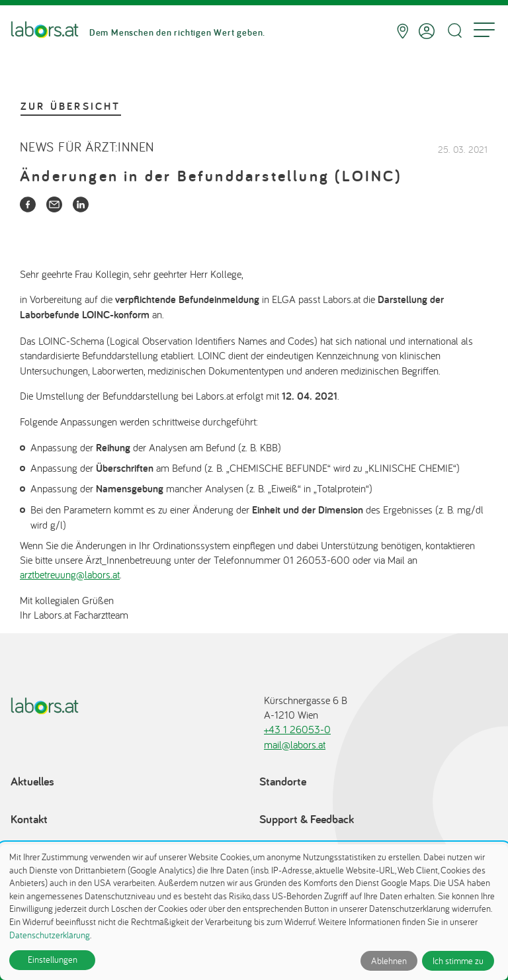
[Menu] (484, 31)
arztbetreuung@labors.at (70, 574)
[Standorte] (402, 31)
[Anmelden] (427, 31)
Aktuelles (32, 781)
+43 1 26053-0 (297, 729)
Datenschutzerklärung (50, 935)
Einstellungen (53, 959)
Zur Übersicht (71, 106)
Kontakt (29, 819)
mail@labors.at (295, 744)
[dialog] (254, 912)
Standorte (283, 781)
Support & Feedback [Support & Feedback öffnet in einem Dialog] (307, 819)
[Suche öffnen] (454, 31)
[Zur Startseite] (45, 31)
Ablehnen (389, 961)
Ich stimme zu (458, 961)
